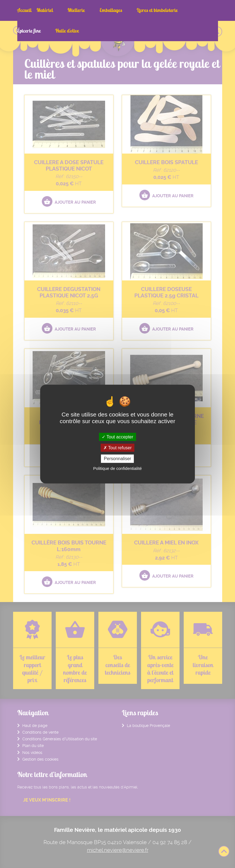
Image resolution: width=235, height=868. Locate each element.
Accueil (24, 10)
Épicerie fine (166, 10)
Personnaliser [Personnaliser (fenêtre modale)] (118, 459)
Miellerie (67, 10)
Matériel (45, 10)
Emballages (92, 10)
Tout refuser (118, 448)
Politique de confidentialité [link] (117, 468)
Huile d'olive (194, 10)
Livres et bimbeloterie (128, 10)
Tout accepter (117, 437)
